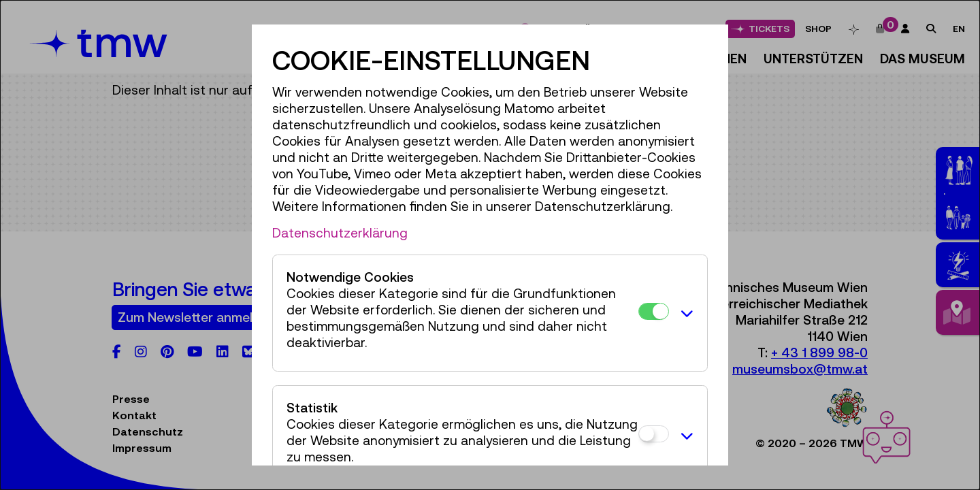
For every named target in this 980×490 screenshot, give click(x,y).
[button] (685, 313)
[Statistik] (654, 434)
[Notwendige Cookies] (654, 311)
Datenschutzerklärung (340, 233)
